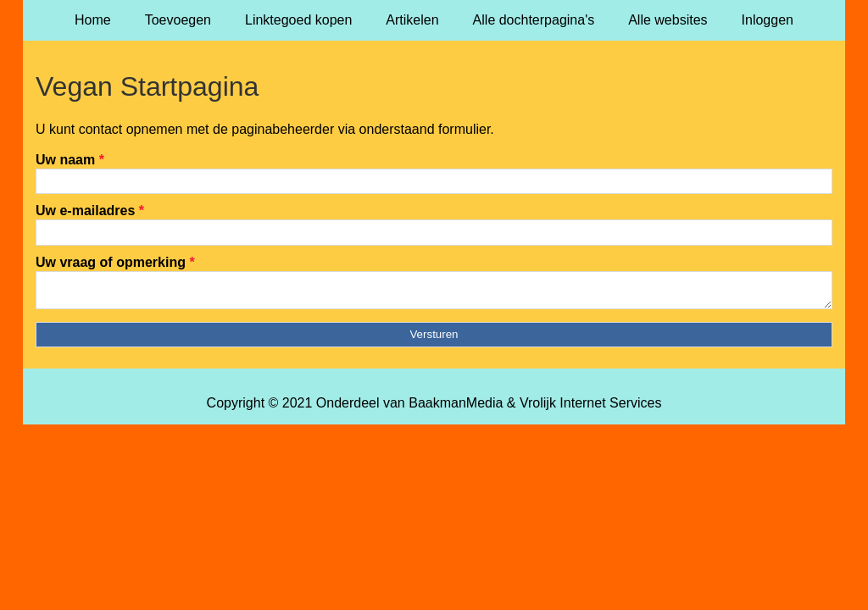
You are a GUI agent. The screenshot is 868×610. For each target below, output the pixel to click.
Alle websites (668, 20)
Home (93, 20)
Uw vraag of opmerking (115, 262)
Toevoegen (178, 20)
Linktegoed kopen (298, 20)
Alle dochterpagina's (534, 20)
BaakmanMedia (456, 408)
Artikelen (412, 20)
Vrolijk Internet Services (590, 408)
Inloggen (768, 20)
